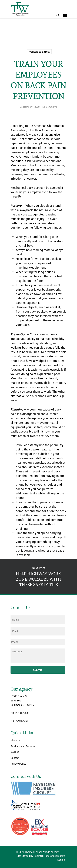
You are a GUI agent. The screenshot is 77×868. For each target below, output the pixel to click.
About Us (16, 740)
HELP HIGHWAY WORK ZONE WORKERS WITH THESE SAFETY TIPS (38, 576)
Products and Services (23, 746)
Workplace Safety (39, 52)
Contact (15, 758)
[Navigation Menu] (65, 15)
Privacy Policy (18, 764)
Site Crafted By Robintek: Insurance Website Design (41, 858)
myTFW (15, 752)
